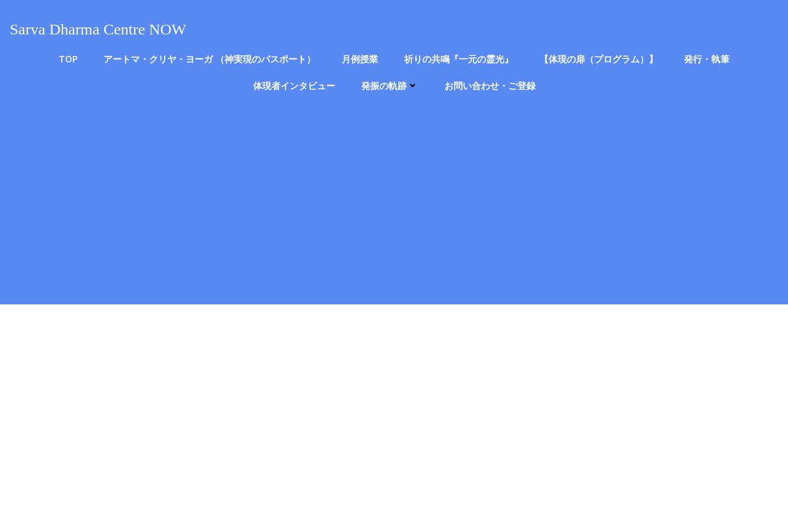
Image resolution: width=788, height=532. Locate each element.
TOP (68, 59)
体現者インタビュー (294, 86)
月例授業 (360, 59)
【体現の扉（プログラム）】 (599, 59)
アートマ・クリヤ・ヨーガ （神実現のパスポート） (210, 59)
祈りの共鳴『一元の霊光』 (459, 59)
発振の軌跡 (390, 86)
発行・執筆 (707, 59)
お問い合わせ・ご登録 (490, 86)
